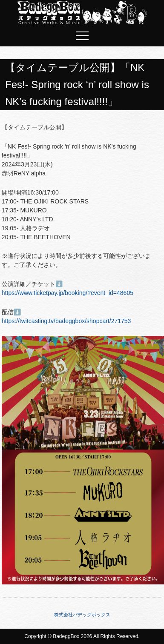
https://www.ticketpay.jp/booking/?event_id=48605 (68, 293)
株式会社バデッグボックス (82, 615)
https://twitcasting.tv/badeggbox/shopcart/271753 (66, 321)
